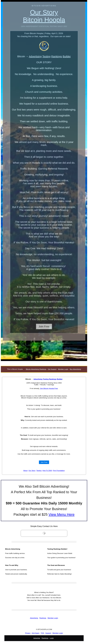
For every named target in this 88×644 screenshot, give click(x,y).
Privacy (28, 633)
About (25, 471)
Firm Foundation (59, 471)
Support (48, 633)
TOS (42, 633)
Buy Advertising (75, 369)
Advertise (37, 638)
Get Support (52, 369)
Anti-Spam (36, 633)
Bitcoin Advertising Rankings (36, 369)
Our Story (32, 471)
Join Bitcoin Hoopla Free (49, 388)
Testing (46, 56)
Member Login (63, 369)
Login (52, 638)
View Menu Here (62, 514)
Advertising (35, 56)
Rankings (57, 56)
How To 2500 (47, 471)
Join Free (44, 326)
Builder (67, 56)
